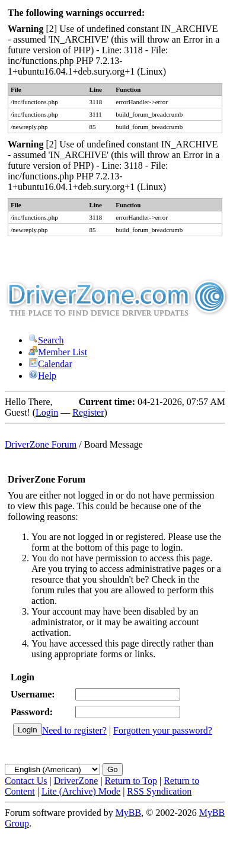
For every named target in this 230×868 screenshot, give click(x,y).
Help (42, 376)
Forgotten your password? (163, 730)
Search (46, 340)
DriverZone (76, 781)
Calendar (50, 364)
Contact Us (26, 781)
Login (47, 412)
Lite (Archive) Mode (81, 791)
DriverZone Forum (41, 444)
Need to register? (74, 730)
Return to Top (131, 781)
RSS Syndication (159, 791)
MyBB (129, 813)
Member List (58, 352)
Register (88, 412)
